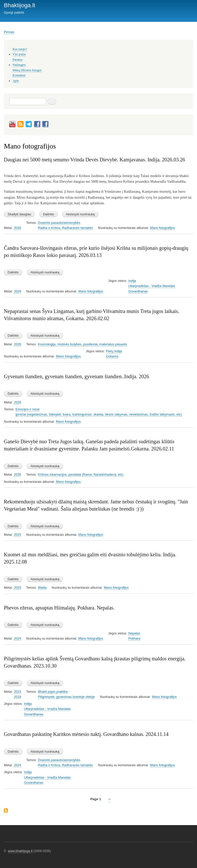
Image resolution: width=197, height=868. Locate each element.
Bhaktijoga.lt (19, 5)
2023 (17, 692)
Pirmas (9, 32)
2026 (17, 228)
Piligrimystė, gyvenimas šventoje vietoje (66, 697)
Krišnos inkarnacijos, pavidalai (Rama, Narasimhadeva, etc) (81, 475)
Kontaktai (19, 75)
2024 (17, 639)
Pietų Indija (114, 351)
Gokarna (112, 356)
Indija (132, 281)
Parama (17, 60)
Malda (42, 588)
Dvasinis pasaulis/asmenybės (59, 223)
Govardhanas (138, 291)
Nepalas (134, 633)
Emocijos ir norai (28, 409)
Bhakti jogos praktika (53, 692)
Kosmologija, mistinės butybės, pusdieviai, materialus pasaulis (82, 344)
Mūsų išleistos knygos (27, 70)
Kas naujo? (20, 49)
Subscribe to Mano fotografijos (6, 811)
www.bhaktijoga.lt (20, 851)
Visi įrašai (19, 54)
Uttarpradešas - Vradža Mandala (152, 286)
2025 (17, 535)
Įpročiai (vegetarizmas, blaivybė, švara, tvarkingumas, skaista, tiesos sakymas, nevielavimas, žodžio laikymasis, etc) (99, 414)
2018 (17, 697)
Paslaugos (19, 65)
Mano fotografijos (162, 228)
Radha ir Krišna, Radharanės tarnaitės (65, 228)
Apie (16, 81)
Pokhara (134, 639)
